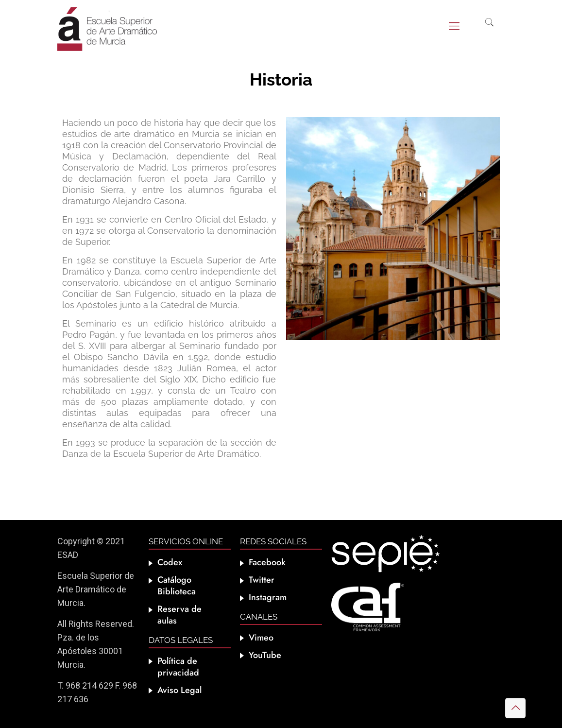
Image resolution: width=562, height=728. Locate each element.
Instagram (268, 597)
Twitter (262, 580)
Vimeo (261, 638)
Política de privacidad (178, 667)
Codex (170, 562)
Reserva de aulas (179, 615)
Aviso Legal (179, 690)
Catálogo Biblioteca (177, 586)
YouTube (265, 655)
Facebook (267, 562)
